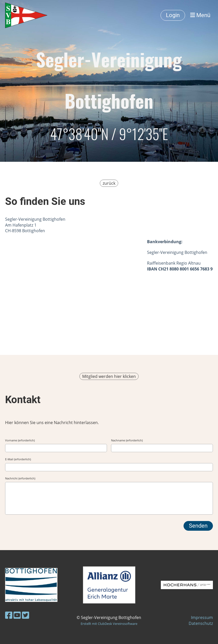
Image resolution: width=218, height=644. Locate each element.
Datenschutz (201, 623)
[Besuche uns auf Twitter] (26, 615)
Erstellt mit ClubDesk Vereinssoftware (109, 624)
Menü (200, 15)
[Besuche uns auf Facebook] (9, 615)
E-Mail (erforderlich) (18, 459)
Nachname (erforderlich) (127, 440)
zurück (109, 183)
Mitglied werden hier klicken (109, 376)
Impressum (202, 617)
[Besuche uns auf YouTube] (17, 615)
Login (173, 15)
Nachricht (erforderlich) (20, 478)
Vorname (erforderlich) (20, 440)
